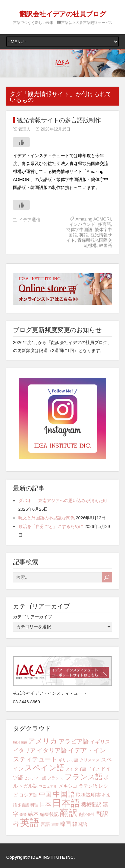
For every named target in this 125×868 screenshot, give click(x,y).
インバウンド (82, 224)
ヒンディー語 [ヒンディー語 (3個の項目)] (35, 778)
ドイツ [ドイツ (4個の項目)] (93, 769)
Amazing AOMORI (93, 219)
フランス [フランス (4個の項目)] (55, 778)
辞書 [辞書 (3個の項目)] (55, 825)
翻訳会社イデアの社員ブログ (63, 13)
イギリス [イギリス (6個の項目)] (100, 742)
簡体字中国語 (79, 230)
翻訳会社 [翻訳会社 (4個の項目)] (87, 815)
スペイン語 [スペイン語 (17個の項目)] (44, 768)
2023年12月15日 (55, 129)
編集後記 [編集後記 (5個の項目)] (49, 814)
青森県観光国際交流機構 (95, 243)
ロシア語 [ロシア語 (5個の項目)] (28, 795)
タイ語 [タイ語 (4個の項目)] (80, 769)
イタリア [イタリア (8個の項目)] (24, 751)
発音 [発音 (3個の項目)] (23, 815)
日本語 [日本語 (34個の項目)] (66, 803)
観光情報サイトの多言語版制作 (59, 120)
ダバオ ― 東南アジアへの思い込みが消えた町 (63, 501)
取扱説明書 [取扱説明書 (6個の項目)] (88, 795)
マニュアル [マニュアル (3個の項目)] (48, 786)
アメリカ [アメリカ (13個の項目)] (43, 741)
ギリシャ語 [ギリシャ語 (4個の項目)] (68, 760)
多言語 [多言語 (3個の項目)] (23, 805)
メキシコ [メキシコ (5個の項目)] (68, 786)
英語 (84, 235)
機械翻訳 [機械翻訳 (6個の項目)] (91, 804)
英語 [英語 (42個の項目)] (30, 822)
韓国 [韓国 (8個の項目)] (65, 824)
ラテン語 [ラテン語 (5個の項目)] (88, 786)
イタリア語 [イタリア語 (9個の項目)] (52, 750)
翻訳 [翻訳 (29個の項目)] (69, 813)
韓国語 (105, 246)
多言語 (104, 224)
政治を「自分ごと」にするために (51, 526)
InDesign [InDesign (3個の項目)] (20, 742)
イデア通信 (29, 220)
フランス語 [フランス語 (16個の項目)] (84, 777)
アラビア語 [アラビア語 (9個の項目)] (74, 741)
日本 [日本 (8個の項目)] (45, 804)
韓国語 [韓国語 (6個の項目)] (80, 824)
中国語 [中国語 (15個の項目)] (64, 794)
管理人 (24, 129)
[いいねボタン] (21, 142)
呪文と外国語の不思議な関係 (46, 518)
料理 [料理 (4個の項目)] (34, 805)
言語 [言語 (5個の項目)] (45, 824)
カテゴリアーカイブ (32, 617)
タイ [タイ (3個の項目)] (69, 769)
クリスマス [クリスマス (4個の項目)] (90, 760)
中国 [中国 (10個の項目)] (45, 794)
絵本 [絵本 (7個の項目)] (33, 814)
